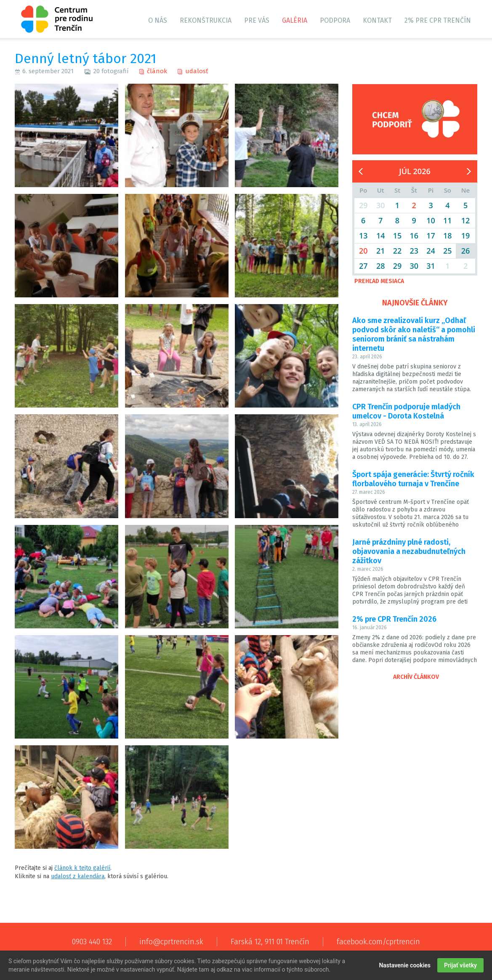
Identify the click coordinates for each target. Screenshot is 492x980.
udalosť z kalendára (78, 876)
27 (363, 266)
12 (466, 220)
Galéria (295, 20)
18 (448, 236)
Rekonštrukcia (206, 20)
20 (363, 251)
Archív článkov (416, 677)
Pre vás (257, 20)
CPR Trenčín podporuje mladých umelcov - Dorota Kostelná (406, 411)
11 (448, 220)
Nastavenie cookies (405, 966)
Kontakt (377, 20)
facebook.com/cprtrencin (378, 942)
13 (363, 236)
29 (398, 266)
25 (448, 251)
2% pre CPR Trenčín (438, 20)
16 (414, 236)
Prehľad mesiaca (379, 281)
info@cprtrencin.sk (171, 942)
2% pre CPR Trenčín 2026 (394, 619)
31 (431, 266)
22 (398, 251)
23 (414, 251)
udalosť (197, 71)
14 (381, 236)
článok (157, 71)
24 (431, 251)
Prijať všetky (460, 966)
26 (466, 251)
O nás (158, 20)
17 (431, 236)
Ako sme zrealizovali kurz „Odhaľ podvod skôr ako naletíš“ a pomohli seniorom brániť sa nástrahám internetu (414, 334)
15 (398, 236)
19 (466, 236)
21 (381, 251)
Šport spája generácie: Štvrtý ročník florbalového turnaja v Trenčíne (413, 479)
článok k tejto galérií (82, 868)
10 (431, 220)
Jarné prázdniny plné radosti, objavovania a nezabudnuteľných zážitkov (409, 551)
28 (381, 266)
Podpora (335, 20)
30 (414, 266)
